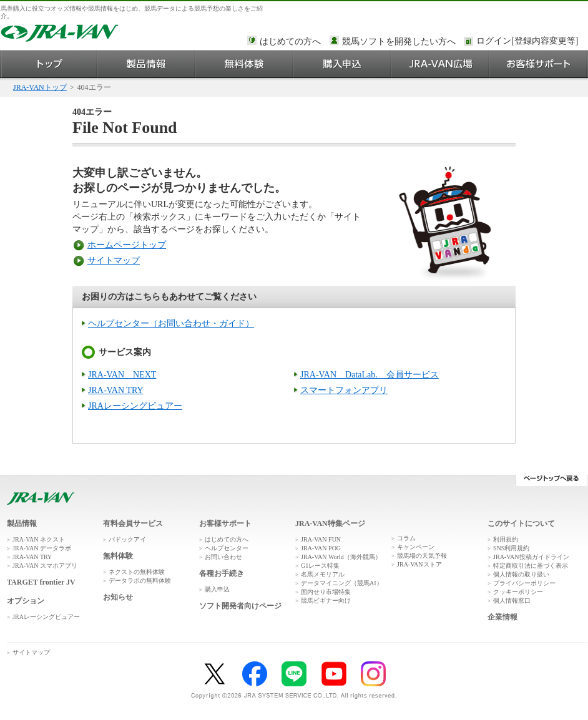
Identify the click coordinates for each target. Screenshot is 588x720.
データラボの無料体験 (140, 581)
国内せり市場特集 (326, 592)
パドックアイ (127, 539)
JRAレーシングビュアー (135, 406)
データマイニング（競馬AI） (342, 583)
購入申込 (342, 64)
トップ (49, 64)
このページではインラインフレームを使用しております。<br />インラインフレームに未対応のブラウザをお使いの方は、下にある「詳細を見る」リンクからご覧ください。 (529, 42)
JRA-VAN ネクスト (39, 539)
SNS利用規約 (511, 548)
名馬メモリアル (323, 574)
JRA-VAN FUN (321, 539)
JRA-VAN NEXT (122, 375)
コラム (406, 538)
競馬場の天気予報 (422, 556)
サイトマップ (114, 260)
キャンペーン (416, 547)
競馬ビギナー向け (326, 601)
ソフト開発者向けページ (240, 606)
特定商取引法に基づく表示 (531, 566)
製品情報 (146, 64)
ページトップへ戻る (551, 480)
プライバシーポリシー (524, 583)
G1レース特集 (320, 566)
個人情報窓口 (512, 601)
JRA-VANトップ (40, 87)
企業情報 (502, 617)
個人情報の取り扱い (521, 574)
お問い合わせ (223, 557)
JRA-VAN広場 (440, 64)
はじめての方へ (290, 41)
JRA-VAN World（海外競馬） (341, 557)
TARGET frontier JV (41, 582)
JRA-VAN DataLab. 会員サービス (370, 375)
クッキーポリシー (518, 592)
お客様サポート (538, 64)
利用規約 (506, 539)
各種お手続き (222, 573)
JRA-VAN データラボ (42, 548)
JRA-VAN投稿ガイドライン (531, 557)
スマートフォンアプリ (344, 390)
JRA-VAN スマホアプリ (45, 566)
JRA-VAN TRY (116, 390)
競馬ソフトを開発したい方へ (399, 41)
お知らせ (118, 597)
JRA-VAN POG (321, 548)
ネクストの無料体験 (137, 572)
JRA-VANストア (419, 564)
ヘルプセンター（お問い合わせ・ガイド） (171, 324)
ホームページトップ (127, 245)
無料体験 (244, 64)
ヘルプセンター (227, 548)
